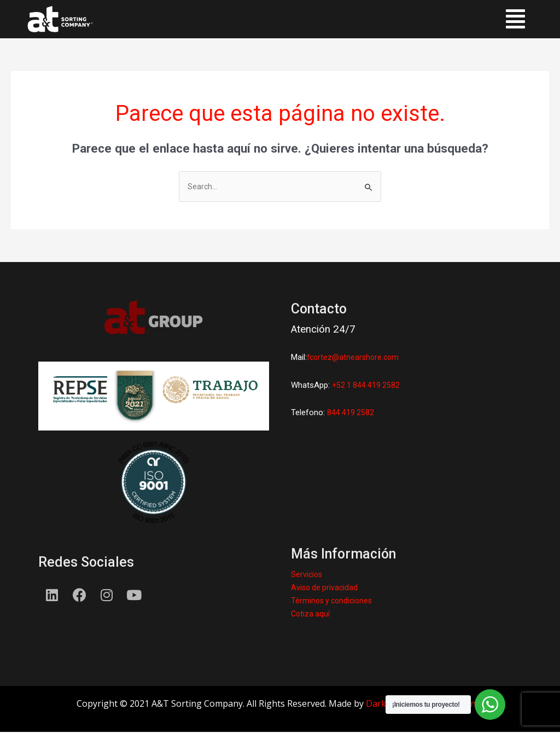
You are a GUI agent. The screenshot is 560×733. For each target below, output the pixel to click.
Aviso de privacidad (326, 589)
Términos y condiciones (334, 602)
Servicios (307, 575)
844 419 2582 (351, 414)
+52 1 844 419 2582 (367, 386)
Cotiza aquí (311, 615)
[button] (515, 19)
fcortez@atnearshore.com (355, 358)
